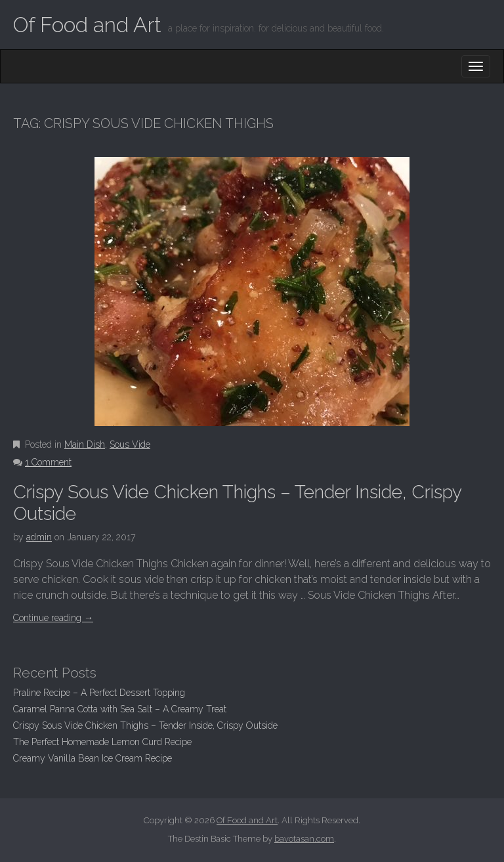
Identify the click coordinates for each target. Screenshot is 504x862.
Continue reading (53, 618)
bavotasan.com (304, 839)
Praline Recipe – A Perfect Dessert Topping (99, 693)
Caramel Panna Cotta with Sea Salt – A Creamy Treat (120, 709)
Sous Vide (130, 444)
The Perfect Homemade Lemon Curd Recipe (102, 742)
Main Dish (85, 444)
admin (39, 537)
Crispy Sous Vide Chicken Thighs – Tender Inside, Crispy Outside (145, 725)
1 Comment (48, 462)
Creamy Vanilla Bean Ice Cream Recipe (93, 758)
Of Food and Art (87, 25)
